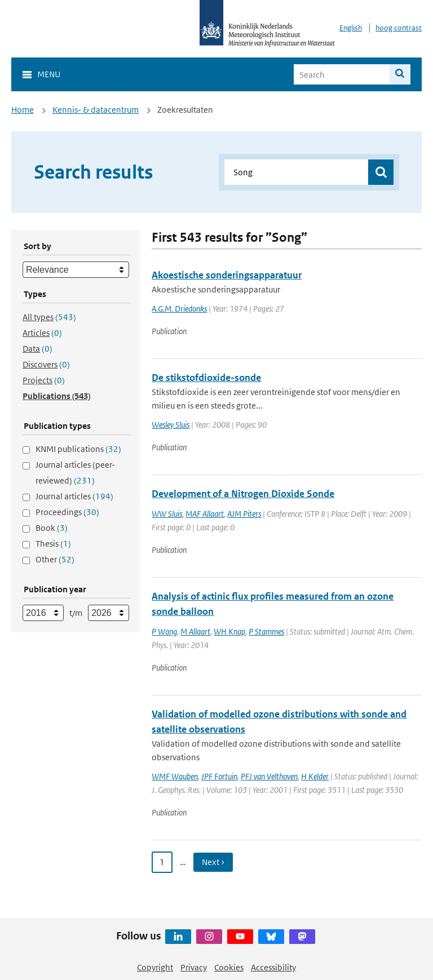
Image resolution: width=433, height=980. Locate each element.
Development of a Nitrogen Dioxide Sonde (243, 494)
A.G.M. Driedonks (179, 309)
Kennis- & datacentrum (96, 110)
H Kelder (315, 776)
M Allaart (195, 631)
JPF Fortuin (219, 776)
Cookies (229, 967)
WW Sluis (167, 514)
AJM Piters (244, 514)
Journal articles (74, 496)
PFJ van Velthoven (269, 776)
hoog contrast (399, 28)
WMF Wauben (175, 776)
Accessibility (273, 967)
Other (55, 559)
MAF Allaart (205, 514)
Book (52, 528)
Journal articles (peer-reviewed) (75, 473)
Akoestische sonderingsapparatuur (227, 275)
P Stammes (266, 631)
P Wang (164, 631)
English (351, 28)
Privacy (194, 967)
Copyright (155, 967)
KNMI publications (78, 449)
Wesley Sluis (171, 425)
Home (23, 110)
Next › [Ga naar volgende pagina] (213, 862)
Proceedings (67, 512)
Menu (49, 74)
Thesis (53, 544)
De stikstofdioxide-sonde (206, 378)
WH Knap (229, 631)
